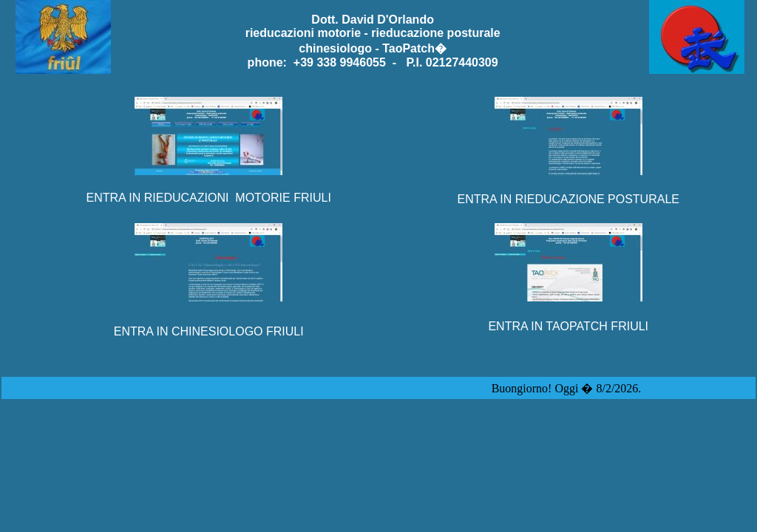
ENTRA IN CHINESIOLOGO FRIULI (209, 331)
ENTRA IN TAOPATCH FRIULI (568, 326)
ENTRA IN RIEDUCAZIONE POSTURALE (568, 199)
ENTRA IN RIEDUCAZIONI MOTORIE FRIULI (209, 198)
